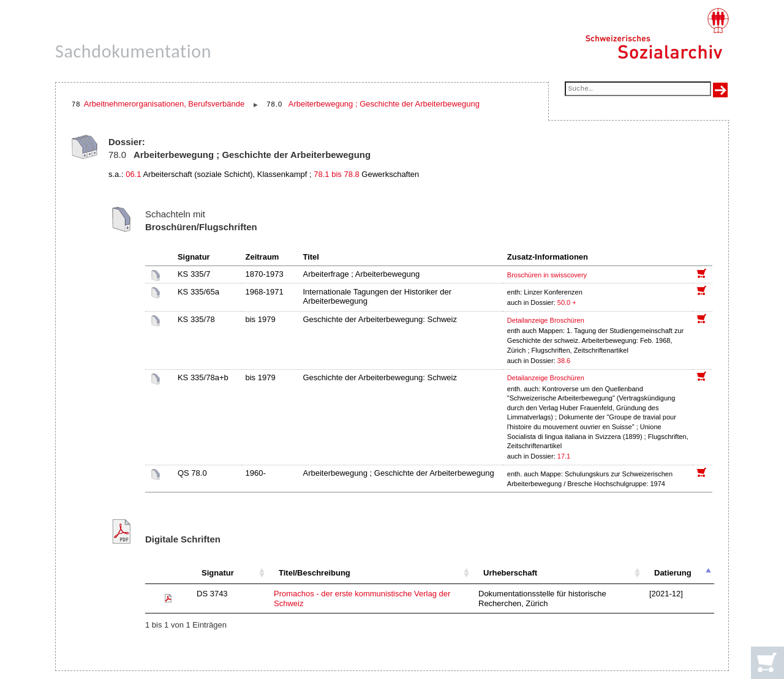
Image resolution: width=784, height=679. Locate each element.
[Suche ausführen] (720, 90)
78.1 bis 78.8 (336, 174)
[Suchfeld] (638, 90)
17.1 (565, 456)
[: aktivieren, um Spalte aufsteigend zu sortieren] (168, 573)
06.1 (133, 174)
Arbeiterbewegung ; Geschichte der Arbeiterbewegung (384, 104)
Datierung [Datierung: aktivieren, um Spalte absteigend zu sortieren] (673, 573)
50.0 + (567, 302)
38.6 (565, 361)
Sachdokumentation (133, 51)
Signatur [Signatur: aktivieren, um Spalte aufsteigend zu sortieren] (218, 573)
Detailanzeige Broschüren (546, 320)
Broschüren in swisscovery (547, 275)
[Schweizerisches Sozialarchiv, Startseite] (657, 34)
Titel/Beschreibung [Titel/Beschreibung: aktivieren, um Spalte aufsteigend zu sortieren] (315, 573)
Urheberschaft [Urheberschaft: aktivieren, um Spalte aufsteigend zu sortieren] (510, 573)
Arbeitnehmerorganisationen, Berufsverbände (164, 104)
